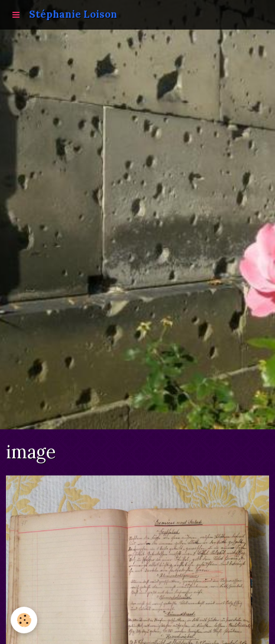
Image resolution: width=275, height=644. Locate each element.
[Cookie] (24, 620)
